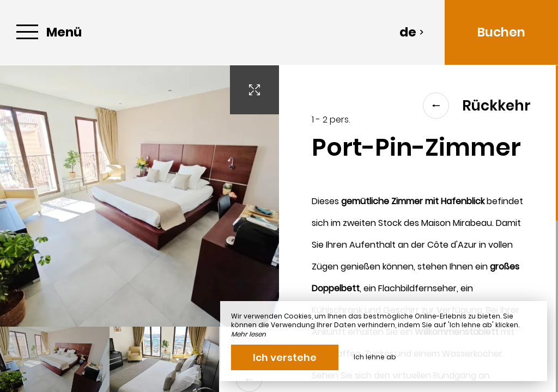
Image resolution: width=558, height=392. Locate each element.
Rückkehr (477, 106)
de (412, 32)
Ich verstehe (285, 357)
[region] (418, 229)
